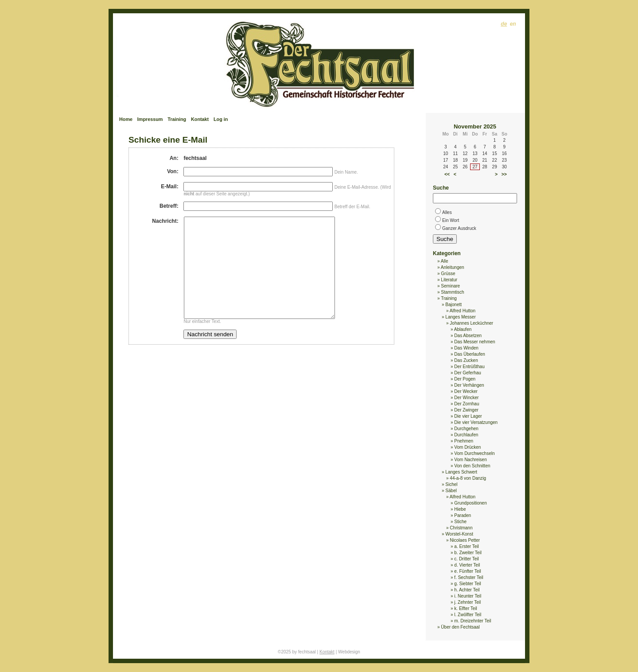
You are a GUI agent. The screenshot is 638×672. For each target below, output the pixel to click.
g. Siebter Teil (467, 584)
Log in (221, 119)
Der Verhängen (469, 385)
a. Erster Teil (466, 546)
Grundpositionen (470, 503)
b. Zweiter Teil (468, 553)
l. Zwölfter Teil (468, 615)
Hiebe (460, 509)
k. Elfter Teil (466, 608)
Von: (173, 171)
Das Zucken (466, 360)
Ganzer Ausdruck (459, 228)
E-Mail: (169, 186)
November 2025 (475, 126)
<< (447, 174)
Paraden (463, 515)
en (513, 24)
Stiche (460, 522)
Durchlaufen (466, 435)
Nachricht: (165, 221)
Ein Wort (451, 220)
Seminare (450, 286)
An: (174, 158)
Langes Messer (460, 317)
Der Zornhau (467, 404)
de (504, 24)
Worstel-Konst (459, 534)
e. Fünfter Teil (467, 571)
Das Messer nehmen (475, 342)
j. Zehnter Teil (467, 602)
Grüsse (448, 274)
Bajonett (453, 305)
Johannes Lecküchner (471, 323)
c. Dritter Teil (466, 559)
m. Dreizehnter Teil (473, 621)
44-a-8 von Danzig (468, 478)
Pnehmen (464, 441)
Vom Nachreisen (470, 460)
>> (504, 174)
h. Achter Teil (467, 590)
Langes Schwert (461, 472)
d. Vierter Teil (467, 565)
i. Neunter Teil (468, 596)
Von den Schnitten (472, 466)
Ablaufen (463, 329)
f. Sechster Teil (469, 577)
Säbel (451, 491)
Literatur (449, 280)
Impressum (150, 119)
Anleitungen (453, 267)
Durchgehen (466, 429)
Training (177, 119)
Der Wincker (466, 398)
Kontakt (200, 119)
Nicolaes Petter (465, 540)
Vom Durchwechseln (474, 453)
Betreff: (169, 206)
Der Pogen (465, 379)
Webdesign (349, 652)
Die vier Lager (468, 416)
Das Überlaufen (469, 354)
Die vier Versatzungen (476, 422)
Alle (445, 261)
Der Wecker (466, 391)
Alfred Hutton (463, 311)
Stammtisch (452, 292)
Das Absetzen (468, 336)
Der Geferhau (468, 373)
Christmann (461, 528)
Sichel (451, 484)
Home (126, 119)
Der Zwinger (466, 410)
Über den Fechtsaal (460, 627)
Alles (447, 212)
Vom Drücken (467, 447)
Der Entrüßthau (469, 367)
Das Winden (466, 348)
